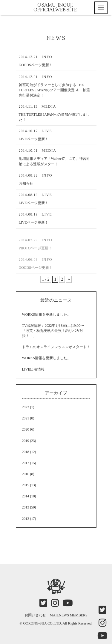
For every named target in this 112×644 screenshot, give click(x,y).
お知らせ (26, 184)
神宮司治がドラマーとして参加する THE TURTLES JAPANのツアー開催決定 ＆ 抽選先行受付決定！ (54, 91)
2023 (26, 407)
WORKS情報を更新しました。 (46, 315)
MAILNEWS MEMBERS (68, 615)
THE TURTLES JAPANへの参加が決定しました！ (54, 118)
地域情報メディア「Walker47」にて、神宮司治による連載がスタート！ (54, 162)
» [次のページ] (69, 279)
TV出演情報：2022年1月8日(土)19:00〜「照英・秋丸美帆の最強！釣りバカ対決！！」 (53, 331)
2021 (26, 418)
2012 (26, 519)
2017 (26, 463)
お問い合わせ (35, 615)
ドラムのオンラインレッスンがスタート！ (56, 347)
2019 (26, 441)
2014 (26, 496)
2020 (26, 429)
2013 (26, 507)
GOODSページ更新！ (36, 66)
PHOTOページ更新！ (36, 252)
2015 (26, 485)
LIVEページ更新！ (34, 140)
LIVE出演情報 (33, 369)
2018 (26, 452)
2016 (26, 474)
